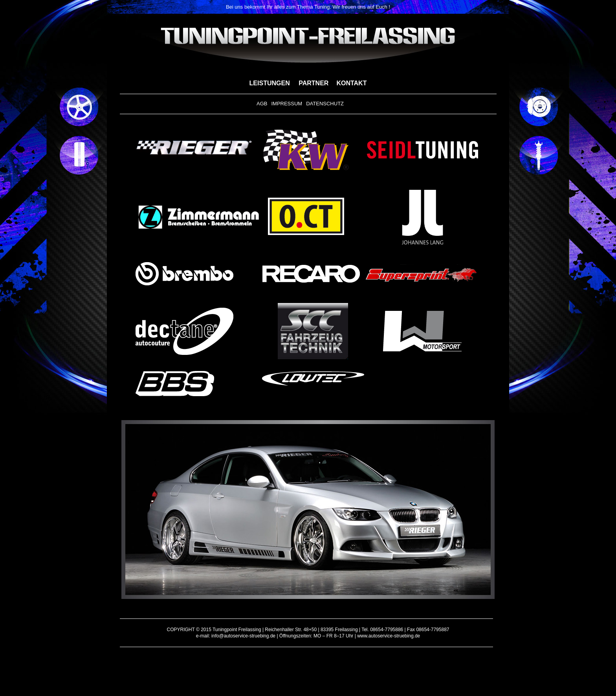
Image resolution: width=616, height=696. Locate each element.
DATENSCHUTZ (325, 104)
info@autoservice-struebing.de (243, 636)
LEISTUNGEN (270, 83)
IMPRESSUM (287, 104)
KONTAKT (351, 83)
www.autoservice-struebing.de (389, 636)
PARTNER (313, 83)
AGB (262, 104)
